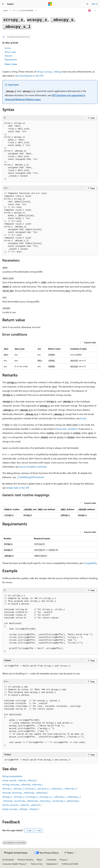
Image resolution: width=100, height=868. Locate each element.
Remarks (9, 56)
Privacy (63, 860)
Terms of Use (37, 864)
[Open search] (87, 4)
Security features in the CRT (29, 76)
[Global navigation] (3, 4)
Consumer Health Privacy (14, 864)
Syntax (8, 48)
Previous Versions (25, 860)
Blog (39, 860)
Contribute (51, 860)
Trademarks (51, 864)
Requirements (11, 60)
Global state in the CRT (18, 488)
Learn (5, 10)
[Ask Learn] (90, 11)
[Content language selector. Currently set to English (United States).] (16, 853)
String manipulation (12, 776)
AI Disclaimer (8, 860)
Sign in (95, 4)
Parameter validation (67, 429)
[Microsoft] (50, 4)
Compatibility (90, 563)
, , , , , (40, 788)
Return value (10, 52)
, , (49, 72)
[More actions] (95, 11)
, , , (20, 780)
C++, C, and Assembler (23, 10)
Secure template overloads (33, 467)
